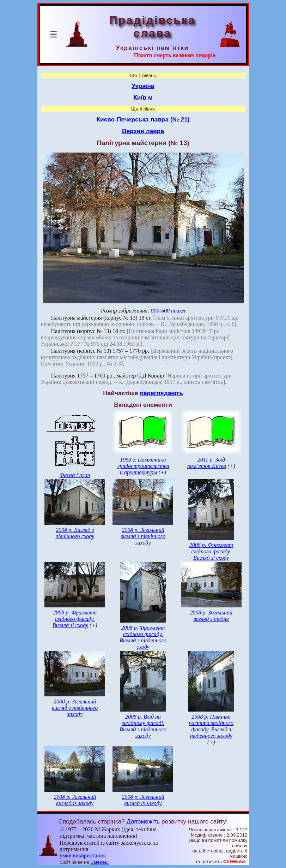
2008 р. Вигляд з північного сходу (75, 533)
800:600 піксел (168, 311)
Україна (143, 86)
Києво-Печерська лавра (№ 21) (143, 119)
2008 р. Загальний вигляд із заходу (75, 800)
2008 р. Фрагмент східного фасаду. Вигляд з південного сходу (143, 637)
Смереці (99, 862)
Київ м (143, 97)
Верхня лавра (143, 131)
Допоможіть (143, 821)
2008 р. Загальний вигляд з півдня (211, 616)
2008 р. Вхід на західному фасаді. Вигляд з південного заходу (143, 726)
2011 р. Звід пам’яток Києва (207, 463)
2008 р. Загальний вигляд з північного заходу (143, 536)
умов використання (83, 855)
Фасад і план (75, 475)
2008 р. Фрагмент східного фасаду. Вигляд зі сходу (211, 551)
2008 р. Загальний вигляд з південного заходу (75, 708)
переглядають (161, 393)
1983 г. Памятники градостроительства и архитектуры (143, 466)
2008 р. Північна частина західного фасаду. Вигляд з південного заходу (211, 726)
